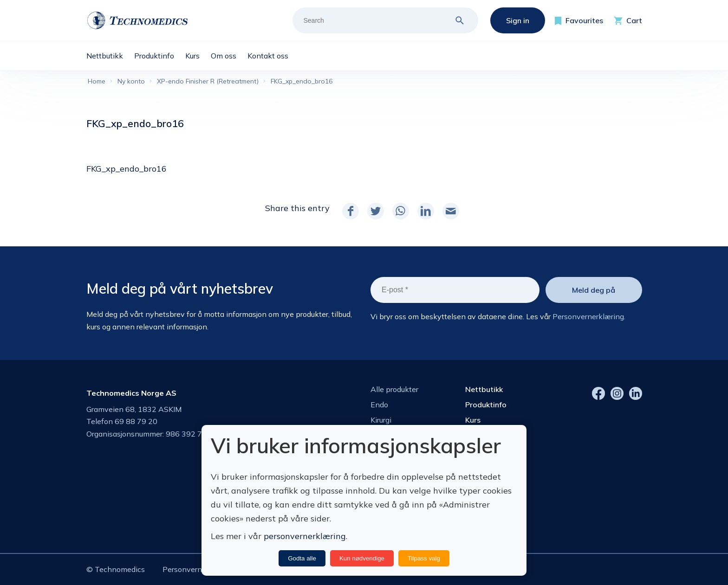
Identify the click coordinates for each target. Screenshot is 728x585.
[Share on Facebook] (351, 211)
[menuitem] (110, 56)
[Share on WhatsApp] (401, 211)
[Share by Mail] (451, 211)
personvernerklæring (305, 536)
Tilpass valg (424, 558)
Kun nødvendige (362, 558)
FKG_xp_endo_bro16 (127, 169)
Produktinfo (486, 405)
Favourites (584, 20)
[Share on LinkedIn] (426, 211)
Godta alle (302, 558)
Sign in (518, 20)
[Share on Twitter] (376, 211)
